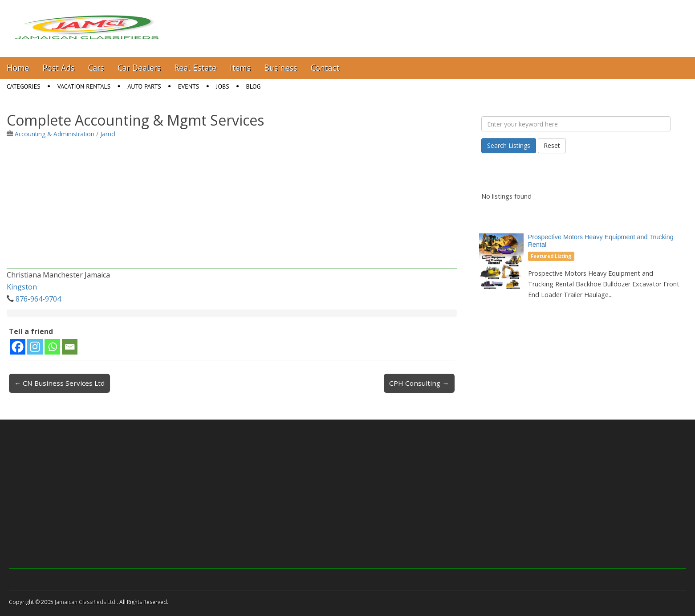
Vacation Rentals (84, 86)
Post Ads (59, 68)
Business (280, 68)
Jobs (222, 86)
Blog (254, 86)
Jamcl (108, 134)
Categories (24, 86)
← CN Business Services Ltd (59, 383)
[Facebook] (18, 347)
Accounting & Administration (55, 134)
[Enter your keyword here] (576, 124)
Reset (552, 145)
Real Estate (195, 68)
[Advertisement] (232, 207)
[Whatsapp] (52, 347)
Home (18, 68)
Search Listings (509, 145)
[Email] (70, 347)
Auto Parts (144, 86)
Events (189, 86)
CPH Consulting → (419, 383)
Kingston (22, 287)
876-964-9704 (38, 299)
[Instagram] (35, 347)
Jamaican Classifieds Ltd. (86, 602)
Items (240, 68)
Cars (96, 68)
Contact (325, 68)
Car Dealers (139, 68)
